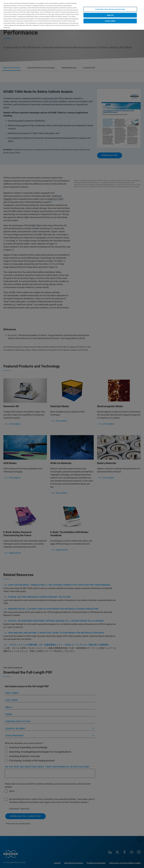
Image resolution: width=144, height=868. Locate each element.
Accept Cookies (110, 21)
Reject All (110, 15)
